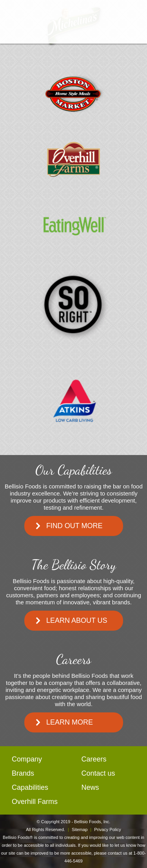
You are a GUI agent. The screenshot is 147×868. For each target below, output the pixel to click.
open (11, 19)
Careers (94, 759)
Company (27, 759)
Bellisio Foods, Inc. (92, 822)
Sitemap (80, 829)
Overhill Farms (35, 802)
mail (136, 19)
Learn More (70, 722)
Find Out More (74, 526)
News (90, 787)
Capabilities (30, 787)
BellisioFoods (74, 22)
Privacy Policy (107, 829)
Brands (23, 773)
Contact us (98, 773)
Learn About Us (77, 620)
